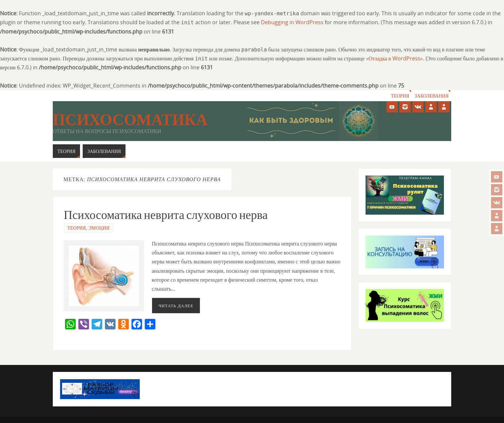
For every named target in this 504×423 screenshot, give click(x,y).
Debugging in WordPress (292, 22)
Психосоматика (130, 120)
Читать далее (176, 306)
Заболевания (431, 96)
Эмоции (99, 228)
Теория (400, 96)
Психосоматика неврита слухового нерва (166, 215)
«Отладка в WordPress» (394, 58)
